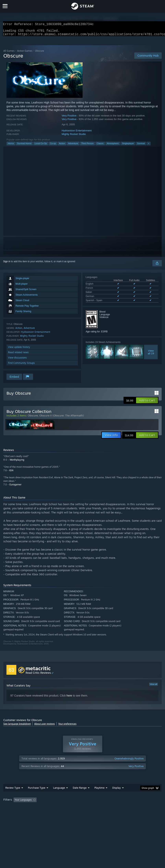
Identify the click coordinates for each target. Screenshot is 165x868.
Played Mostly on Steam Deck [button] (121, 802)
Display (117, 790)
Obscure (33, 418)
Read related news (18, 355)
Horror (11, 146)
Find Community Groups (21, 365)
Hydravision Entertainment (77, 133)
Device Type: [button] (65, 808)
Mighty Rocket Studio (74, 136)
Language (59, 790)
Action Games (25, 53)
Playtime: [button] (93, 802)
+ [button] (148, 146)
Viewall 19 (151, 354)
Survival (141, 146)
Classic (100, 146)
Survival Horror (24, 146)
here (69, 698)
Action (62, 146)
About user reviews (45, 726)
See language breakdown (17, 726)
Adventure (73, 146)
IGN (11, 473)
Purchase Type (37, 790)
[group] (82, 805)
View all (154, 687)
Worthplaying (17, 462)
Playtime (99, 790)
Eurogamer (15, 487)
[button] (147, 403)
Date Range (80, 790)
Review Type (13, 790)
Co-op (53, 146)
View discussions (17, 360)
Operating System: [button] (14, 808)
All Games (9, 53)
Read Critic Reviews (38, 675)
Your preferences (67, 726)
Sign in (7, 264)
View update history (19, 349)
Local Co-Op (41, 146)
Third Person (87, 146)
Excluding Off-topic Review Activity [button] (63, 802)
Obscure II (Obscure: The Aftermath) (62, 418)
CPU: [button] (34, 808)
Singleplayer (128, 146)
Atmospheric (113, 146)
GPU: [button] (47, 808)
